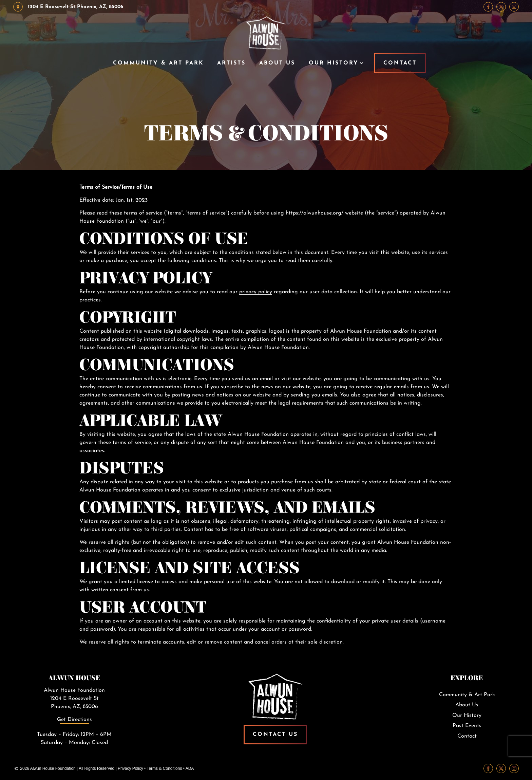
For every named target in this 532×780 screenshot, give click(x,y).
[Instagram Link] (514, 7)
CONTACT (400, 63)
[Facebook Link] (488, 7)
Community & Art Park (158, 63)
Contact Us (275, 735)
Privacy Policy (130, 768)
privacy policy (256, 292)
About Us (277, 63)
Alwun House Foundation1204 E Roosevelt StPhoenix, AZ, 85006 (74, 699)
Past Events (467, 726)
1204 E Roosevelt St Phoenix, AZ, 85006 (68, 7)
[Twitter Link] (501, 7)
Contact (467, 736)
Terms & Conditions (164, 768)
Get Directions (74, 720)
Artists (231, 63)
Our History (334, 63)
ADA (190, 768)
